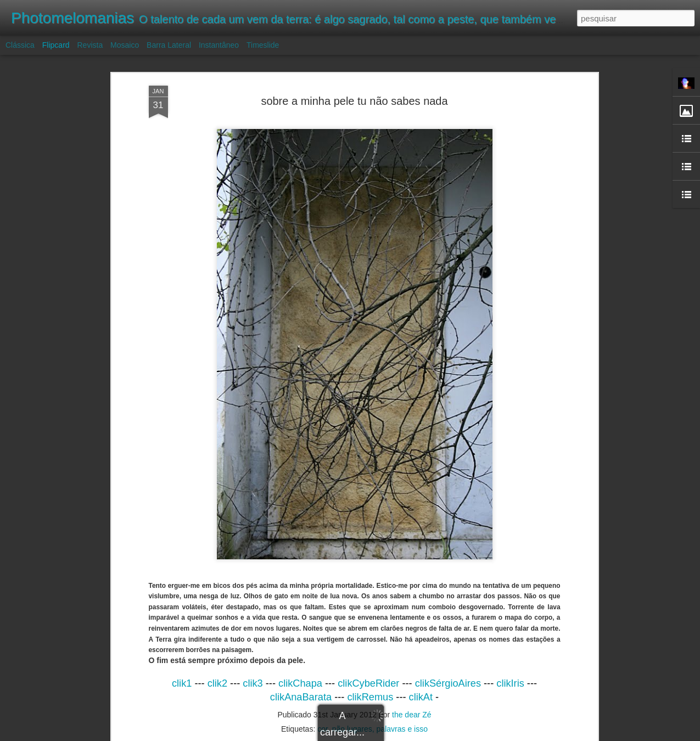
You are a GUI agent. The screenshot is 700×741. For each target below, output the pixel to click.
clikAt (421, 697)
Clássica (20, 45)
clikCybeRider (368, 683)
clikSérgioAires (448, 683)
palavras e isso (402, 729)
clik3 (253, 683)
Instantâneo (219, 45)
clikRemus (370, 697)
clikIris (510, 683)
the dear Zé (412, 715)
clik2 (217, 683)
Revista (90, 45)
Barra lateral (169, 45)
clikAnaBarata (301, 697)
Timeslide (263, 45)
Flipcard (56, 45)
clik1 (182, 683)
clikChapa (300, 683)
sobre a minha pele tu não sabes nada (354, 101)
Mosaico (125, 45)
